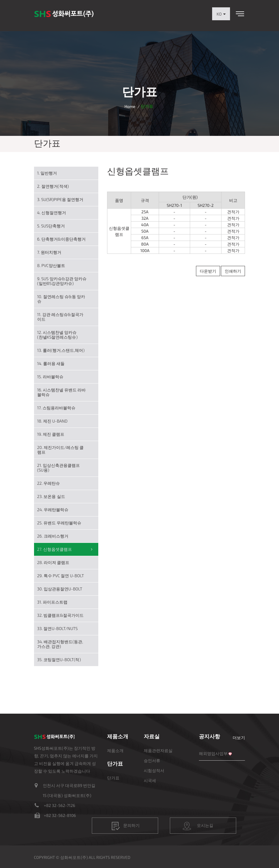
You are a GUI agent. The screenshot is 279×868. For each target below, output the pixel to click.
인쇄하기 (233, 271)
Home (130, 106)
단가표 (113, 778)
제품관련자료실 (158, 750)
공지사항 (209, 736)
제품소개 (115, 750)
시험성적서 (154, 770)
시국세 (150, 780)
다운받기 (208, 271)
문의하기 (126, 826)
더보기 (239, 738)
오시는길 (198, 826)
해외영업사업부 (213, 753)
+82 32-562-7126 (60, 805)
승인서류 (152, 760)
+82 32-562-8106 (60, 815)
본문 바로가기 (0, 0)
